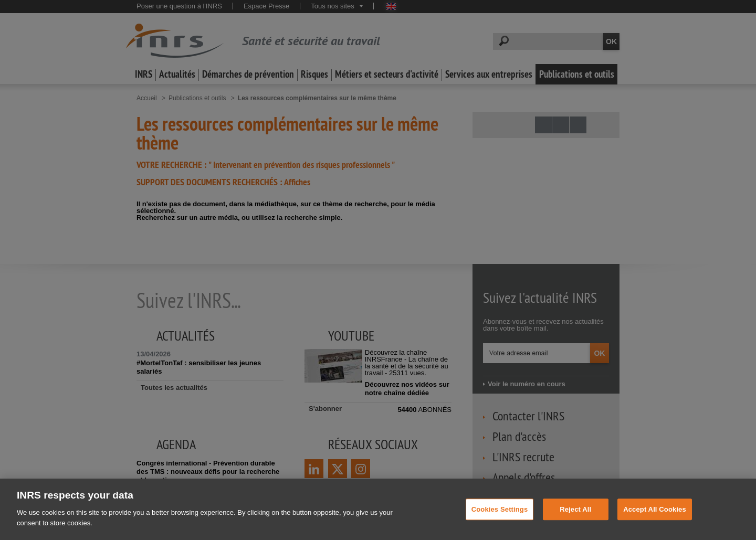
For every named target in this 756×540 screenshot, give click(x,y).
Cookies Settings (500, 527)
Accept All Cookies (655, 527)
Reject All (575, 527)
